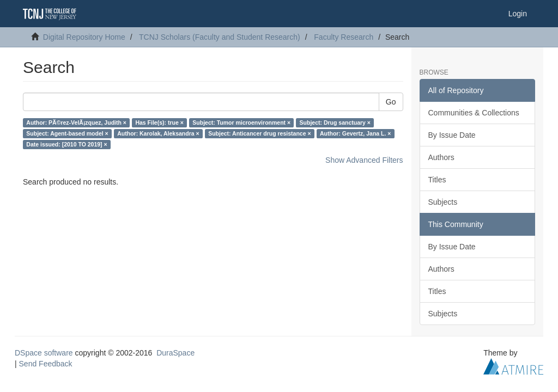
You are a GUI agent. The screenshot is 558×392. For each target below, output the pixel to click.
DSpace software (44, 353)
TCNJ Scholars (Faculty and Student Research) (220, 37)
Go (391, 102)
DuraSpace (175, 353)
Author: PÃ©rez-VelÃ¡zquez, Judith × (76, 122)
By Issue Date (452, 135)
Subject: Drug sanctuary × (335, 122)
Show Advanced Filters (364, 160)
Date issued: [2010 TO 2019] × (66, 144)
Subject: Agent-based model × (67, 133)
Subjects (443, 202)
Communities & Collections (474, 113)
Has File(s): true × (159, 122)
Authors (441, 157)
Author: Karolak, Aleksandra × (158, 133)
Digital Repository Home (84, 37)
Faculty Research (344, 37)
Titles (437, 180)
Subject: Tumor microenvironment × (241, 122)
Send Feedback (46, 364)
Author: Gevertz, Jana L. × (355, 133)
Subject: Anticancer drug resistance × (259, 133)
